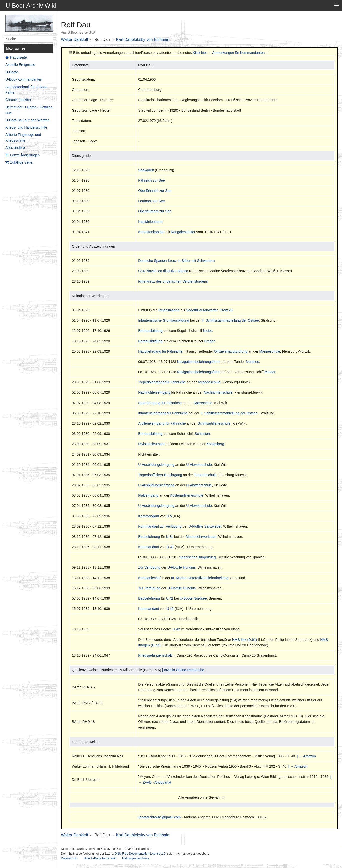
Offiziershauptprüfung (231, 351)
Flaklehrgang (148, 495)
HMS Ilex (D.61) (245, 640)
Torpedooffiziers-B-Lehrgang (160, 475)
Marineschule (270, 351)
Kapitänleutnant (150, 222)
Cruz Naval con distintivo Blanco (163, 271)
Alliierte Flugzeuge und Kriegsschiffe (23, 137)
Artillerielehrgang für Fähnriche (162, 423)
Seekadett (146, 170)
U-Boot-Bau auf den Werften (27, 120)
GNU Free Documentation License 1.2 (140, 854)
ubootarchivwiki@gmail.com (159, 817)
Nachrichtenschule (218, 392)
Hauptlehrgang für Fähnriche (160, 351)
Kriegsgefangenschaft (155, 655)
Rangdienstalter (183, 232)
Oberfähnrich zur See (155, 191)
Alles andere (15, 148)
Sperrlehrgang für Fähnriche (160, 403)
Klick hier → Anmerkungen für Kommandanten (229, 53)
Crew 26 (226, 310)
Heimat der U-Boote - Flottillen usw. (29, 110)
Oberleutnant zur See (155, 211)
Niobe (208, 331)
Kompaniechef (149, 578)
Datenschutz (69, 858)
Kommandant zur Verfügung (160, 526)
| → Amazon (306, 756)
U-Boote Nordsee (193, 598)
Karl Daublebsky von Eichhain (143, 40)
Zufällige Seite (21, 162)
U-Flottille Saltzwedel (205, 526)
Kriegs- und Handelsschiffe (26, 127)
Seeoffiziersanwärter (202, 310)
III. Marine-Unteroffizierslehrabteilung (200, 578)
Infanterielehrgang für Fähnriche (163, 413)
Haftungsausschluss (135, 858)
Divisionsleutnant (151, 444)
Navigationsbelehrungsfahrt (198, 362)
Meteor (270, 372)
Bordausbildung (150, 331)
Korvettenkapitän (151, 232)
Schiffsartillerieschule (214, 423)
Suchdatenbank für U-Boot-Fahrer (27, 90)
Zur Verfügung (149, 567)
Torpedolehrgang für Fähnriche (162, 382)
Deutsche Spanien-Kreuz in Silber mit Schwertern (176, 261)
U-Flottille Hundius (181, 567)
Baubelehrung (149, 537)
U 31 (170, 537)
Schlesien (202, 434)
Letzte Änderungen (25, 155)
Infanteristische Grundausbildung (164, 320)
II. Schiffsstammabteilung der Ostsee (230, 320)
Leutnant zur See (151, 201)
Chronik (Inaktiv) (18, 100)
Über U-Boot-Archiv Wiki (100, 858)
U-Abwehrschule (199, 465)
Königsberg (215, 444)
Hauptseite (19, 57)
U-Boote (12, 72)
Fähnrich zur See (151, 180)
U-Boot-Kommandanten (24, 79)
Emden (210, 341)
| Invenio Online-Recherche (183, 670)
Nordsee (253, 362)
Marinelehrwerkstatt (201, 537)
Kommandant (148, 516)
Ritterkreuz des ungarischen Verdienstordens (173, 281)
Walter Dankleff (74, 40)
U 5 (169, 516)
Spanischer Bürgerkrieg (197, 557)
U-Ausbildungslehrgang (156, 465)
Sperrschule (203, 403)
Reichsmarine (169, 310)
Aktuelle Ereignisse (20, 65)
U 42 (170, 598)
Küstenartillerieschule (187, 495)
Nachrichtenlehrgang (154, 392)
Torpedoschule (209, 382)
